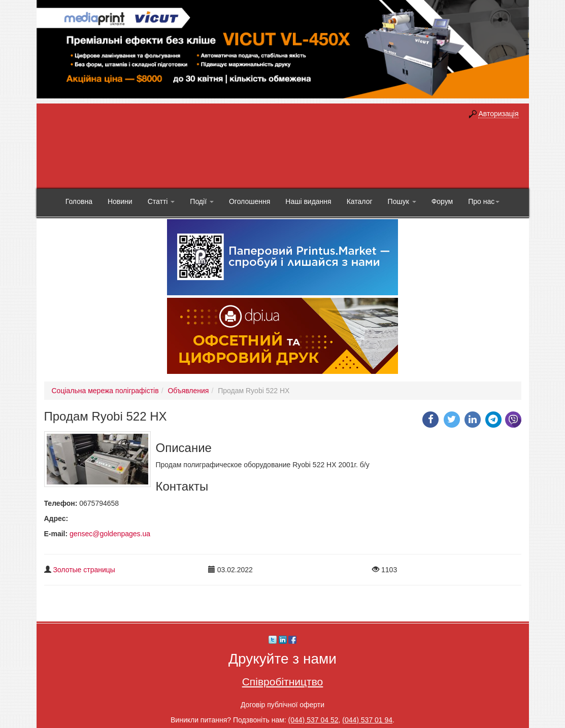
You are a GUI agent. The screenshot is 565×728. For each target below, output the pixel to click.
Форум (442, 201)
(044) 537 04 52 (313, 720)
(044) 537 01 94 (367, 720)
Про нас (484, 201)
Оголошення (250, 201)
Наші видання (308, 201)
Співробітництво (283, 682)
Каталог (360, 201)
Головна (79, 201)
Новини (120, 201)
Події (202, 201)
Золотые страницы (84, 570)
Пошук (402, 201)
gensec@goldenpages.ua (110, 534)
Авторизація (498, 114)
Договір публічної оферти (282, 705)
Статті (161, 201)
